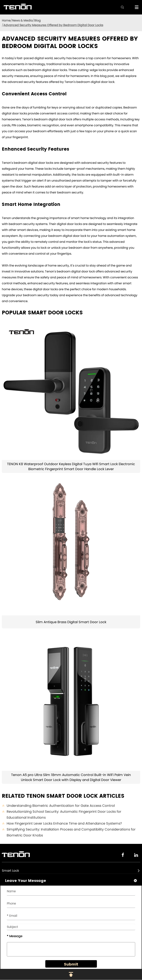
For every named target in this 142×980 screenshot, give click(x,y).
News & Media (22, 20)
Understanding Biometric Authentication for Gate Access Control (58, 806)
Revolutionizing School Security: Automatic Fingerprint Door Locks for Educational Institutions (62, 815)
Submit (71, 964)
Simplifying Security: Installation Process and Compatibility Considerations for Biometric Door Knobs (69, 832)
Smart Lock (10, 871)
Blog (37, 20)
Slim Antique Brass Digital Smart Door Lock (71, 622)
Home (6, 20)
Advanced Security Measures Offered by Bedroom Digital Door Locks (53, 25)
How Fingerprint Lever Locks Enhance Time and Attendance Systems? (62, 823)
